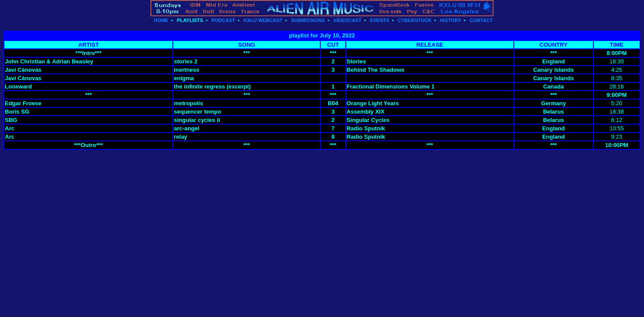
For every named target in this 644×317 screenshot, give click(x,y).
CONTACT (481, 20)
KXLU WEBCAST (263, 20)
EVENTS (380, 20)
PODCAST (223, 20)
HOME (161, 20)
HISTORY (450, 20)
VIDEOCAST (348, 20)
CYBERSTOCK (415, 20)
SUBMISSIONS (308, 20)
